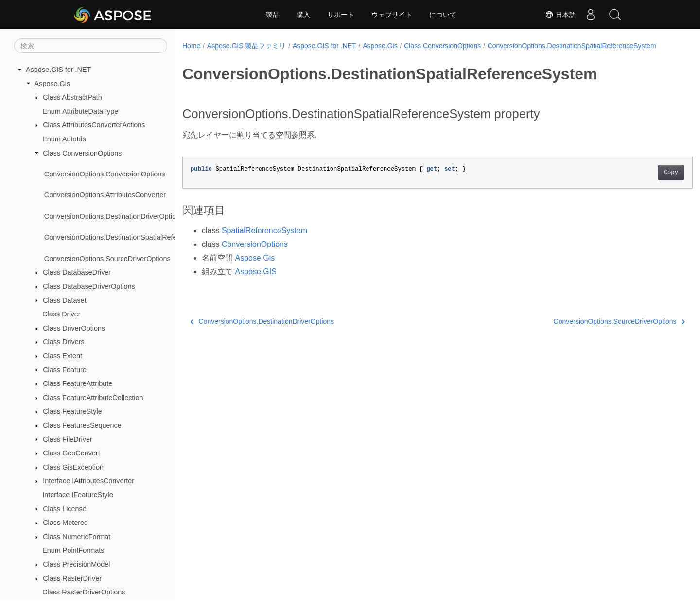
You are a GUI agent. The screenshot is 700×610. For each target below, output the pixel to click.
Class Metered (65, 523)
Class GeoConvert (71, 453)
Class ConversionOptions (82, 153)
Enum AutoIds (64, 139)
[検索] (91, 46)
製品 (273, 15)
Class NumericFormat (77, 537)
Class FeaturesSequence (82, 425)
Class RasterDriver (72, 578)
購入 (303, 15)
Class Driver (61, 314)
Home (191, 46)
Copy (636, 183)
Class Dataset (65, 300)
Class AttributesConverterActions (94, 125)
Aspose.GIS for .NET (58, 70)
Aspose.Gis (52, 84)
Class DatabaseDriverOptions (89, 286)
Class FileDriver (68, 439)
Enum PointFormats (73, 550)
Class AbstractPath (72, 97)
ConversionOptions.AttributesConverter (105, 195)
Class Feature (65, 370)
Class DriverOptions (74, 328)
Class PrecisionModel (76, 564)
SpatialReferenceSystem (264, 241)
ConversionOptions (255, 254)
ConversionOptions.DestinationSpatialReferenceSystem (131, 237)
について (443, 15)
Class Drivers (64, 342)
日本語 (560, 15)
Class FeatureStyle (72, 411)
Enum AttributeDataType (80, 111)
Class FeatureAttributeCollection (93, 398)
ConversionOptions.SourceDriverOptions (107, 259)
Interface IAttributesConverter (88, 481)
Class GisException (73, 467)
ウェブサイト (392, 15)
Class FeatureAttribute (78, 383)
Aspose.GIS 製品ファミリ (247, 46)
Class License (65, 509)
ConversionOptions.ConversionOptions (105, 174)
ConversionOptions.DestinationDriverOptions (114, 216)
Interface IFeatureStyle (78, 495)
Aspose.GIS (255, 282)
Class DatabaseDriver (77, 272)
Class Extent (62, 356)
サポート (341, 15)
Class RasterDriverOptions (84, 592)
